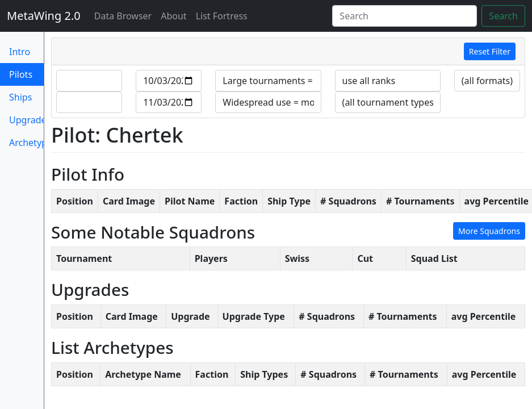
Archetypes (26, 143)
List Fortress (222, 16)
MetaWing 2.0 (44, 16)
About (173, 16)
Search (503, 16)
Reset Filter (490, 51)
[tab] (288, 52)
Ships (20, 97)
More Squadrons (489, 231)
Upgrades (26, 120)
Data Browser (125, 15)
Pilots (26, 74)
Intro (20, 52)
